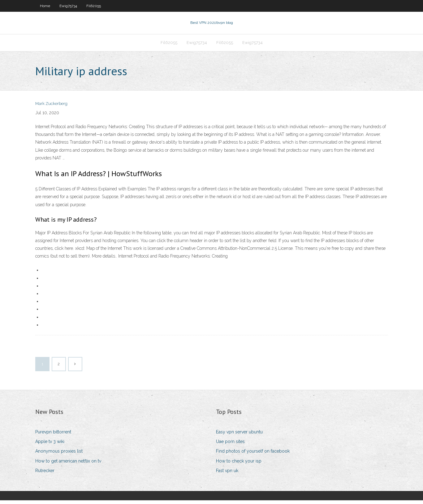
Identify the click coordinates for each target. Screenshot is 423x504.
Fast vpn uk (227, 474)
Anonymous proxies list (59, 455)
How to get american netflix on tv (68, 465)
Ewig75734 (68, 6)
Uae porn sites (230, 445)
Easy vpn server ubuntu (239, 436)
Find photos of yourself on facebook (253, 455)
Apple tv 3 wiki (50, 445)
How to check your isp (239, 465)
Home (45, 6)
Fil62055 (94, 6)
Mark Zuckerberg (51, 108)
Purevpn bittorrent (53, 436)
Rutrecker (45, 474)
